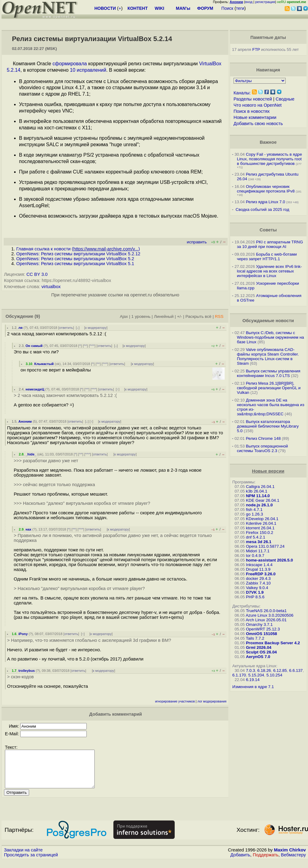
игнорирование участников (175, 701)
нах (28, 529)
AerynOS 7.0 (258, 657)
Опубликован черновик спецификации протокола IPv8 (266, 189)
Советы (268, 230)
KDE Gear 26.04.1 (262, 500)
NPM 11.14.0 (258, 496)
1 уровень (141, 316)
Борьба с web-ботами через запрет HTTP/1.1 (267, 257)
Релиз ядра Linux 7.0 (265, 202)
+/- (179, 316)
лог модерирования (212, 701)
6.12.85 (280, 670)
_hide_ (31, 454)
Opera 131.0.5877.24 (265, 546)
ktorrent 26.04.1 (260, 528)
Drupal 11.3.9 (258, 569)
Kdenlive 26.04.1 (261, 523)
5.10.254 (274, 675)
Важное (268, 142)
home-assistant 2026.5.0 (269, 560)
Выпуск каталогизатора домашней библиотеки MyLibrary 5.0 (268, 426)
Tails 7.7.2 (255, 638)
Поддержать (266, 862)
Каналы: (242, 93)
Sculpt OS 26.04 (261, 652)
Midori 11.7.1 (258, 551)
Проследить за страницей (31, 862)
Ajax (124, 316)
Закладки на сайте (23, 857)
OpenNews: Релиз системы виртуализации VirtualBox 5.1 (75, 264)
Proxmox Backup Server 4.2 (273, 643)
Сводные (285, 99)
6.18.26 (264, 670)
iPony (23, 634)
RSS (219, 316)
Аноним (25, 421)
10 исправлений (88, 70)
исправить (197, 242)
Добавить (240, 862)
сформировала (70, 64)
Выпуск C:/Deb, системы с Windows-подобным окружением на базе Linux (270, 337)
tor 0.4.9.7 (255, 556)
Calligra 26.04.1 (260, 487)
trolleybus (27, 671)
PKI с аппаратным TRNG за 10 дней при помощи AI (270, 244)
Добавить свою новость (258, 124)
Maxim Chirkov (290, 857)
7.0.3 (250, 670)
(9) (37, 316)
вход (249, 2)
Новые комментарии (255, 117)
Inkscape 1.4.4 (259, 565)
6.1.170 (239, 675)
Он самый (34, 346)
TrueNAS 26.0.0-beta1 (266, 611)
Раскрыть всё (198, 316)
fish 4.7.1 (254, 510)
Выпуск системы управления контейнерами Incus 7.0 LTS (269, 373)
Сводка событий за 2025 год (262, 209)
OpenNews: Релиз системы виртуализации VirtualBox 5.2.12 (78, 254)
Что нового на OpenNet (258, 105)
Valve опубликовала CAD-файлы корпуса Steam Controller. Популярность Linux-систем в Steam (268, 356)
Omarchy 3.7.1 (259, 624)
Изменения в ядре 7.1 (253, 687)
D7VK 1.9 (255, 592)
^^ (85, 346)
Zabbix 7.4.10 (258, 583)
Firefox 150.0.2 (259, 533)
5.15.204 (256, 675)
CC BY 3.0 (37, 274)
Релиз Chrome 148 (263, 438)
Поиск (227, 8)
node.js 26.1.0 (259, 505)
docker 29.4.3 (258, 579)
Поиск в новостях (252, 111)
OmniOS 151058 (261, 634)
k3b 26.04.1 (257, 491)
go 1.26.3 (254, 514)
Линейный (164, 316)
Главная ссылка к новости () (78, 249)
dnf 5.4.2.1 (255, 537)
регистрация (265, 2)
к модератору (96, 328)
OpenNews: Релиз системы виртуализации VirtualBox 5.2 (75, 259)
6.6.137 (296, 670)
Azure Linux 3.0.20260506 (270, 615)
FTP (256, 49)
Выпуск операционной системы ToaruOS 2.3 (262, 448)
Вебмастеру (293, 862)
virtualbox (51, 287)
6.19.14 (253, 680)
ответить (66, 328)
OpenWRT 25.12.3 (263, 629)
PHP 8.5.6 (255, 597)
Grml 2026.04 (259, 647)
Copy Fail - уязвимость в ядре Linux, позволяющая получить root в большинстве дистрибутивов (269, 159)
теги (240, 8)
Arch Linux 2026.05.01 (266, 620)
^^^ (92, 346)
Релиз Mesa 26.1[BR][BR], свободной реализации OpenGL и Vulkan (269, 388)
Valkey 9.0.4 (257, 588)
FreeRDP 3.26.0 (261, 574)
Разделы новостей (253, 99)
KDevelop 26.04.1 (262, 519)
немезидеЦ (35, 389)
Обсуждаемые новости (268, 321)
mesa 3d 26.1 (259, 542)
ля (21, 328)
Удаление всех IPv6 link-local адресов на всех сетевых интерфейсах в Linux (269, 271)
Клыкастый (44, 364)
